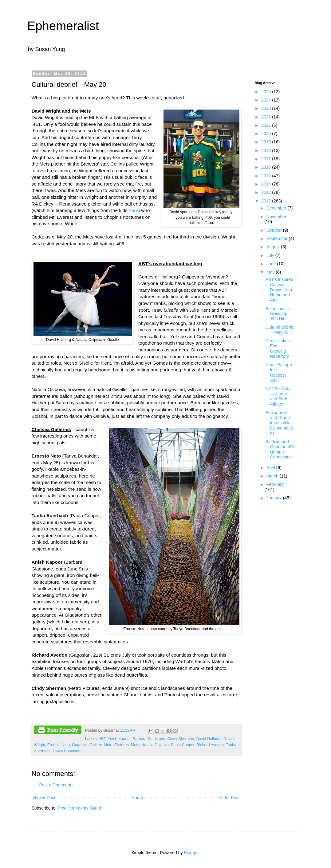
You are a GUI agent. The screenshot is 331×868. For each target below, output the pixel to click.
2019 (267, 142)
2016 (267, 167)
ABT (102, 739)
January (275, 498)
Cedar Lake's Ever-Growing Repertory (278, 348)
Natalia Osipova (155, 745)
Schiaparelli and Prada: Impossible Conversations (279, 423)
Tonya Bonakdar (67, 751)
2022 (267, 117)
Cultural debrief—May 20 (280, 330)
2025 (267, 92)
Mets (135, 745)
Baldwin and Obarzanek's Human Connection (280, 449)
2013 (267, 192)
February (275, 484)
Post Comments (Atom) (80, 808)
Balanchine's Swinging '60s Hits (277, 314)
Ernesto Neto (59, 745)
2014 (267, 184)
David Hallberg (209, 739)
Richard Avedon (210, 745)
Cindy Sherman (181, 739)
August (274, 247)
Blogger (191, 853)
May (271, 272)
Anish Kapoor (119, 739)
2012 (267, 201)
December (277, 208)
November (276, 217)
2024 (267, 100)
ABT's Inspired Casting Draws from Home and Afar (279, 290)
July (271, 255)
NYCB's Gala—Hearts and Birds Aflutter (278, 396)
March (273, 476)
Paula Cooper (183, 745)
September (278, 238)
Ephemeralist (63, 26)
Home (137, 798)
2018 (267, 150)
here (134, 210)
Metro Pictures (116, 745)
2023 (267, 108)
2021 (267, 125)
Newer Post (44, 798)
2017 (267, 159)
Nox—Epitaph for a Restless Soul (278, 372)
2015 (267, 176)
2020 (267, 134)
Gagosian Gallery (87, 745)
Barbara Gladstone (149, 739)
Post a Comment (55, 785)
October (275, 230)
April (271, 468)
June (272, 264)
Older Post (229, 798)
